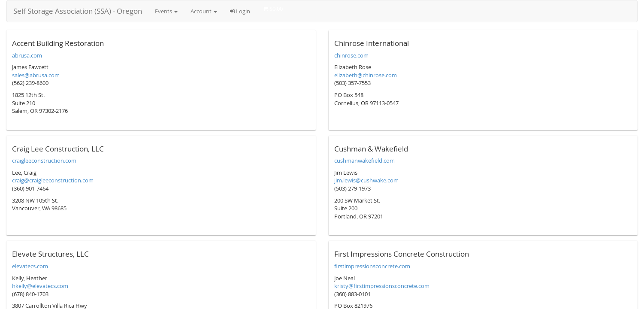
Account (204, 11)
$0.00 (273, 9)
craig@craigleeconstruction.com (53, 180)
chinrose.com (351, 55)
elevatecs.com (30, 266)
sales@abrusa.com (36, 75)
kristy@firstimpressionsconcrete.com (382, 286)
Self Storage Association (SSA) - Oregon (78, 11)
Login (240, 11)
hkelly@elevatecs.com (40, 286)
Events (166, 11)
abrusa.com (27, 55)
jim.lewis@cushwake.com (366, 180)
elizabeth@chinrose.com (366, 75)
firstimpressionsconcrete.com (372, 266)
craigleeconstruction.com (44, 161)
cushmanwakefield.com (364, 161)
